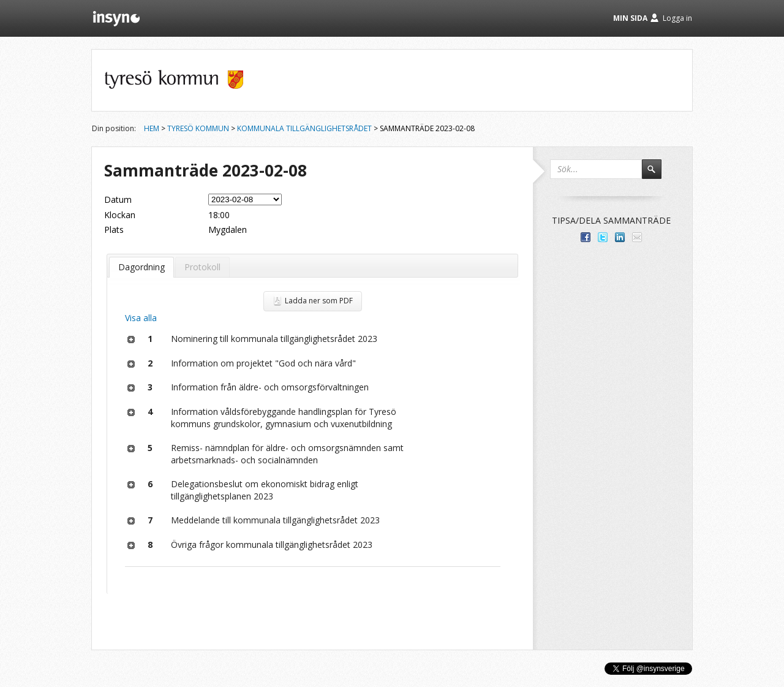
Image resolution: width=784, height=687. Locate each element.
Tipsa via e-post (637, 237)
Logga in (677, 18)
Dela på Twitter (603, 237)
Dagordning (141, 267)
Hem (152, 128)
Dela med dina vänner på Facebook (586, 237)
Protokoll (202, 267)
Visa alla (141, 318)
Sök (657, 175)
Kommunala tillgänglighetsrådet (304, 128)
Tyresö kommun (198, 128)
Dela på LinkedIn (620, 237)
